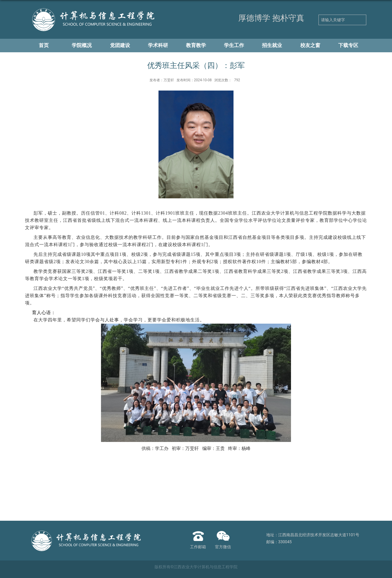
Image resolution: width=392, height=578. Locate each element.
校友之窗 (310, 45)
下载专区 (348, 45)
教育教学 (196, 45)
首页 (44, 45)
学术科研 (158, 45)
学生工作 (234, 45)
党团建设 (120, 45)
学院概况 (82, 45)
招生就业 (272, 45)
